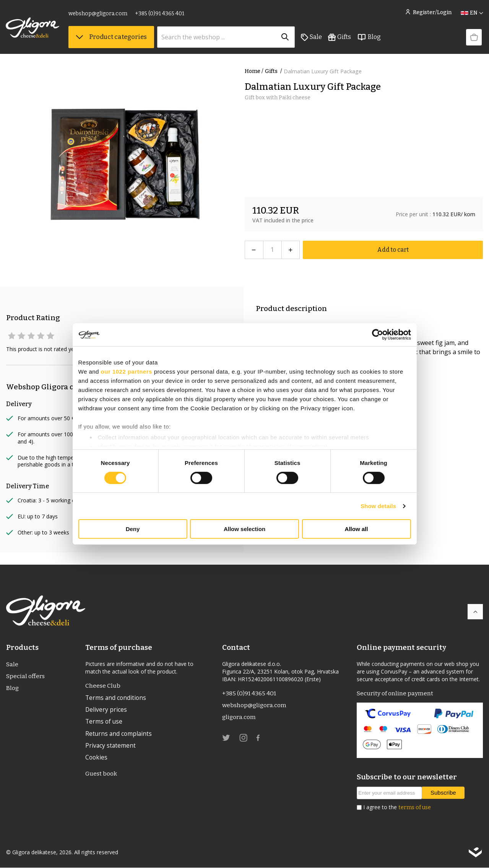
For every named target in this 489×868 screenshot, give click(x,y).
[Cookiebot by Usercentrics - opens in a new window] (378, 335)
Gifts (340, 39)
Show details (378, 506)
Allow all (357, 529)
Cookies (97, 759)
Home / (254, 71)
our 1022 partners (127, 372)
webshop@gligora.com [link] (98, 14)
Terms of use (104, 723)
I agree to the (397, 808)
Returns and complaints (119, 735)
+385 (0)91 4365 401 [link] (160, 14)
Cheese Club (103, 686)
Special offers (25, 677)
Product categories (112, 38)
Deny (133, 529)
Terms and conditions (116, 698)
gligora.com (239, 718)
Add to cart (393, 250)
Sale (312, 39)
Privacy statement (111, 747)
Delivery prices (106, 711)
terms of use (415, 808)
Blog (369, 39)
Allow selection (245, 529)
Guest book (102, 776)
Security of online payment (395, 694)
